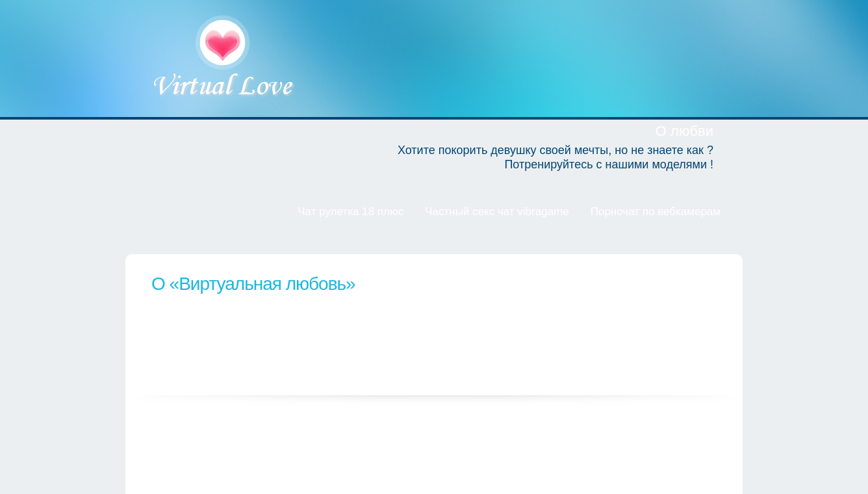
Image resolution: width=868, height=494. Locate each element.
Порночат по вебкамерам (656, 212)
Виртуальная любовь (224, 58)
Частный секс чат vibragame (497, 212)
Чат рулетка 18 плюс (351, 212)
